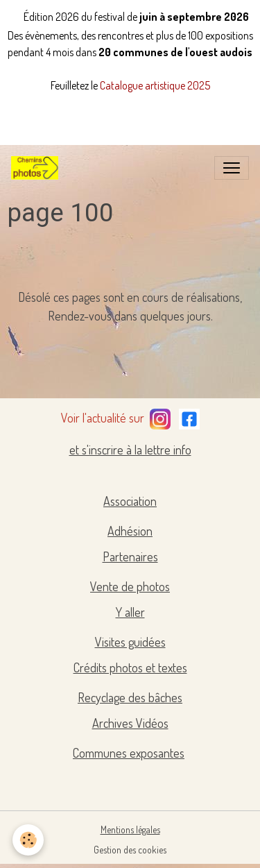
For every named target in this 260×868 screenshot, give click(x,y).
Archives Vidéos (130, 723)
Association (130, 501)
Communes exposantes (129, 753)
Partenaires (130, 556)
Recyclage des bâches (130, 697)
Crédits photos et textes (130, 667)
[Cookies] (28, 840)
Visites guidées (130, 642)
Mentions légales (130, 829)
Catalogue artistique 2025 (155, 85)
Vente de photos (130, 586)
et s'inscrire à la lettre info (130, 450)
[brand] (37, 168)
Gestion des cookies (130, 850)
